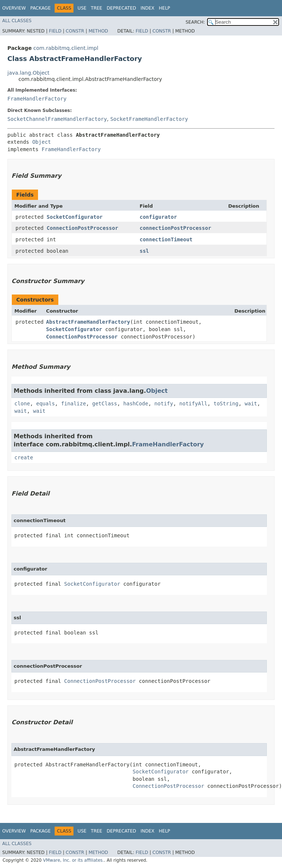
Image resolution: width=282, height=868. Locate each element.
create (24, 457)
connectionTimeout (166, 239)
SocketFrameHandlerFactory (149, 119)
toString (226, 404)
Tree (97, 8)
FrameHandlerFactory (37, 99)
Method (98, 31)
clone (22, 404)
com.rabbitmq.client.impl (66, 48)
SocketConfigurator (75, 217)
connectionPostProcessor (175, 228)
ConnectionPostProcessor (82, 228)
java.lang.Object (28, 73)
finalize (73, 404)
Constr (75, 31)
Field (55, 31)
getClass (105, 404)
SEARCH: (195, 22)
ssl (144, 251)
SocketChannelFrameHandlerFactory (57, 119)
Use (82, 8)
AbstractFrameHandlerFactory (88, 322)
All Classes (17, 21)
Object (42, 142)
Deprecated (121, 8)
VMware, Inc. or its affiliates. (73, 860)
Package (40, 8)
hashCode (136, 404)
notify (164, 404)
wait (251, 404)
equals (46, 404)
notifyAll (193, 404)
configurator (158, 217)
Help (164, 8)
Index (148, 8)
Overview (14, 8)
